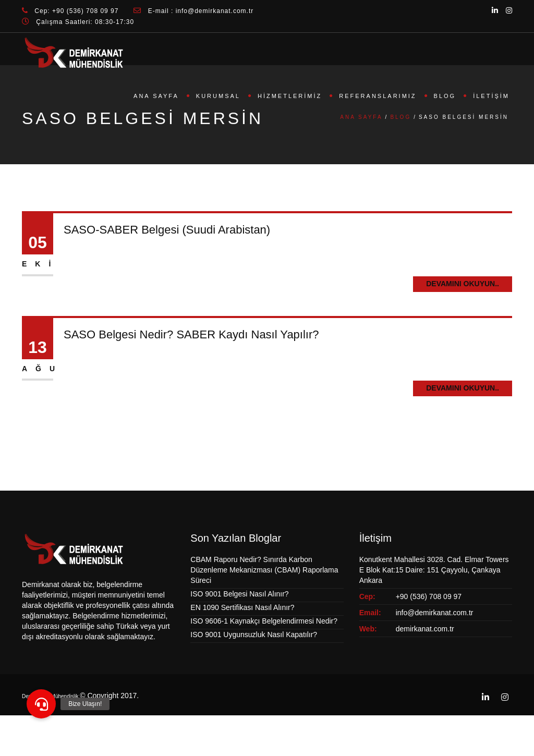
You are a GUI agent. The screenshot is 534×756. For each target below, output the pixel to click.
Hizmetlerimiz (290, 96)
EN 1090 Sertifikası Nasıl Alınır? (242, 607)
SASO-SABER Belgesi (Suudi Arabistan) (167, 230)
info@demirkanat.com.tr (435, 613)
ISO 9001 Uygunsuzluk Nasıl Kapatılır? (254, 635)
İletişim (491, 96)
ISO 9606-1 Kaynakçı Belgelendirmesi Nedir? (264, 621)
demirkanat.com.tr (425, 629)
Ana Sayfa (156, 96)
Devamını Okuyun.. (463, 284)
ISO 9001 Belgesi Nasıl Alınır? (239, 594)
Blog (445, 96)
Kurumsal (218, 96)
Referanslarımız (378, 96)
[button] (41, 704)
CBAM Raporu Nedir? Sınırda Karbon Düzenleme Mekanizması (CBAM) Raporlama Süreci (264, 570)
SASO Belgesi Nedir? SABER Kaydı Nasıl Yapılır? (191, 334)
